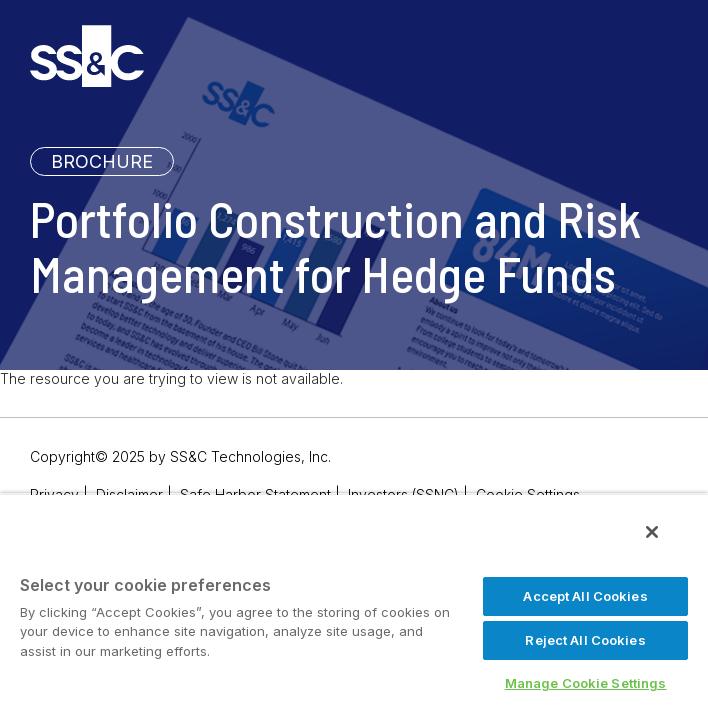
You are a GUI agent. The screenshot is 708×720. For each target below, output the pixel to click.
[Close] (666, 546)
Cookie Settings (528, 494)
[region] (354, 613)
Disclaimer (129, 494)
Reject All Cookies (585, 640)
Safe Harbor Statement (255, 494)
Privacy (54, 494)
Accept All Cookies (585, 596)
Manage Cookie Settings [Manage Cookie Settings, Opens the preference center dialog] (586, 683)
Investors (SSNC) (403, 494)
